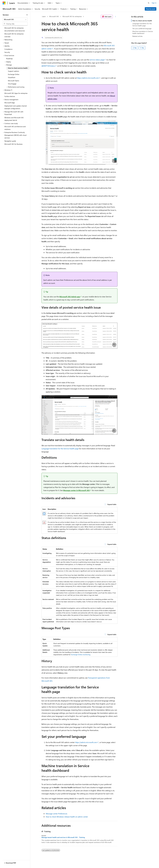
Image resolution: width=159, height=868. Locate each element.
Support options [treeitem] (13, 71)
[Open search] (149, 3)
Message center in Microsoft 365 (76, 490)
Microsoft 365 (54, 16)
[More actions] (116, 17)
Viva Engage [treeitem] (12, 84)
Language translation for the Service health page (60, 449)
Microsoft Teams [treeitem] (14, 81)
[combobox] (15, 19)
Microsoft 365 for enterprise (72, 16)
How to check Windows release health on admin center (67, 817)
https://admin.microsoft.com (88, 78)
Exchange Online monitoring (81, 655)
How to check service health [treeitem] (18, 68)
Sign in (154, 3)
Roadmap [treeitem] (9, 59)
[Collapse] (27, 15)
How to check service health (142, 21)
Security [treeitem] (7, 52)
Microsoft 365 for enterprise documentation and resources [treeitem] (15, 29)
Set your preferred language (142, 28)
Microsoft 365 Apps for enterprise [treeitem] (16, 93)
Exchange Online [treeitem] (14, 74)
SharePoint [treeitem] (12, 77)
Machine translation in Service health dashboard (143, 32)
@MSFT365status (48, 66)
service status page (97, 60)
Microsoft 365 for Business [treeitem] (13, 144)
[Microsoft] (4, 3)
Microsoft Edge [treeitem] (10, 103)
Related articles (137, 36)
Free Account (151, 9)
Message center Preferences (56, 814)
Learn (44, 16)
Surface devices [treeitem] (10, 96)
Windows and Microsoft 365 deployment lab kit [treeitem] (14, 119)
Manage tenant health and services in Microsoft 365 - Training (63, 837)
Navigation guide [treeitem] (10, 141)
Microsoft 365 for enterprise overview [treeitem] (14, 35)
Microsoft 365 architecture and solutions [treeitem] (15, 128)
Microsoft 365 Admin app (70, 297)
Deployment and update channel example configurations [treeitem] (16, 107)
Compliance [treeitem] (8, 49)
